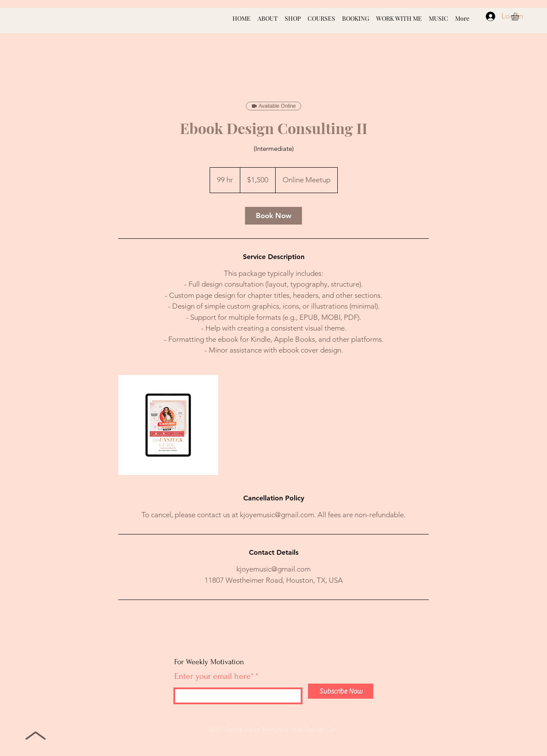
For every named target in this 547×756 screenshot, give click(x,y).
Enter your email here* (214, 676)
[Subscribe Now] (341, 691)
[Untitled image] (168, 425)
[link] (273, 216)
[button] (520, 16)
